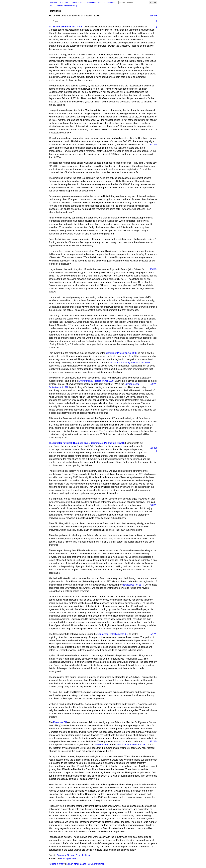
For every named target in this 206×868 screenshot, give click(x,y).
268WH (154, 269)
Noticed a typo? (57, 864)
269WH (154, 384)
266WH (154, 16)
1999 (82, 3)
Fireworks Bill (60, 722)
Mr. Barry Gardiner (59, 27)
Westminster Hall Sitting (66, 6)
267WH (154, 145)
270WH (154, 505)
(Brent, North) (76, 27)
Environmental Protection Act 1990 (96, 381)
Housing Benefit (68, 858)
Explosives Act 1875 (134, 585)
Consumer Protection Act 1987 (122, 353)
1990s (74, 3)
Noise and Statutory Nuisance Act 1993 (130, 363)
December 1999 (94, 3)
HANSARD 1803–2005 (59, 3)
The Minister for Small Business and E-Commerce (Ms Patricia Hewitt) (87, 443)
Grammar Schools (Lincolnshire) (73, 855)
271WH (154, 634)
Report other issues (76, 864)
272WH (154, 741)
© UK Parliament (97, 864)
